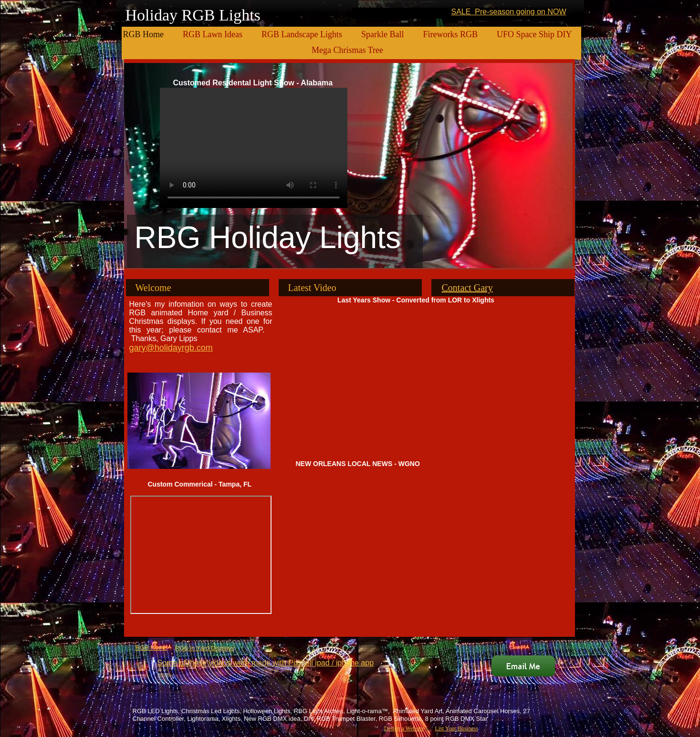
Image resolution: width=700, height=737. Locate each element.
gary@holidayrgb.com (171, 348)
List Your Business (456, 728)
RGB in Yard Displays (205, 648)
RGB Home (151, 648)
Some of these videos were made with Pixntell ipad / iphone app (266, 663)
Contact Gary (467, 288)
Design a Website (404, 728)
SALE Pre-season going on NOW (508, 12)
